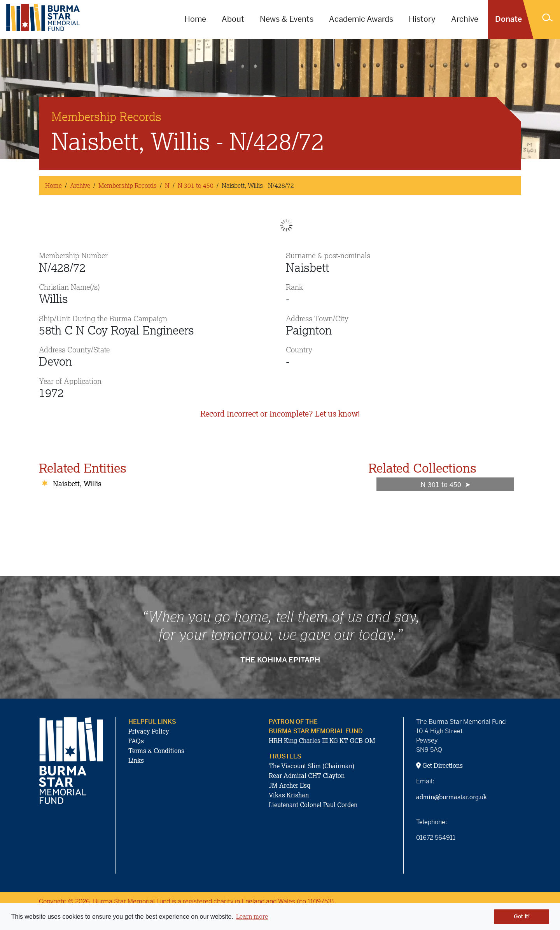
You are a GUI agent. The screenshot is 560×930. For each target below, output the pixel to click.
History (422, 19)
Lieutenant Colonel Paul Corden (313, 805)
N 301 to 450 (196, 186)
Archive (465, 19)
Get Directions (439, 765)
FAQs (136, 741)
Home (195, 19)
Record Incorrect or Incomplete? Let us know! (280, 414)
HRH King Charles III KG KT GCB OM (322, 741)
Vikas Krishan (289, 795)
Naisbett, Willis (77, 483)
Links (136, 760)
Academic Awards (361, 19)
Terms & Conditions (156, 751)
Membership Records (128, 186)
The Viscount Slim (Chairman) (311, 766)
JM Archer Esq (290, 785)
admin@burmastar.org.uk (451, 797)
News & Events (287, 19)
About (233, 19)
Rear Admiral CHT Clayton (307, 776)
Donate (508, 19)
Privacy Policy (149, 731)
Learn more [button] (252, 916)
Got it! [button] (522, 916)
